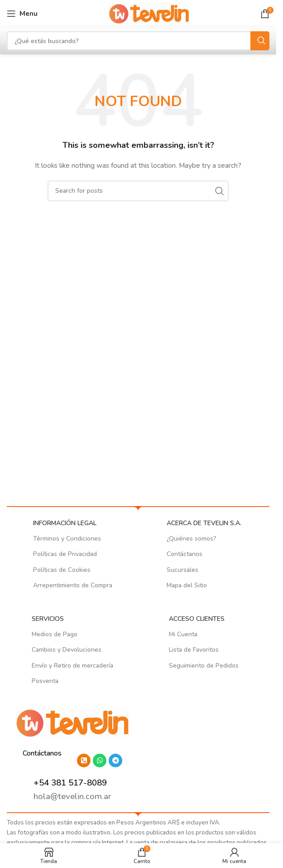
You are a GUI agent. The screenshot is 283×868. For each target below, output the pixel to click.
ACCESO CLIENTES (197, 619)
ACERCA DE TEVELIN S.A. (204, 523)
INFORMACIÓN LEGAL (65, 523)
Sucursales (182, 570)
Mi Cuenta (183, 634)
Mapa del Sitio (187, 585)
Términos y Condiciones (67, 539)
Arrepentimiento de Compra (73, 585)
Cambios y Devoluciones (67, 650)
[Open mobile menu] (22, 14)
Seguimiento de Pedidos (204, 666)
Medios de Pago (55, 634)
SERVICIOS (48, 619)
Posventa (45, 681)
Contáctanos (185, 554)
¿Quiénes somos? (192, 539)
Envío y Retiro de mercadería (72, 666)
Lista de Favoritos (194, 650)
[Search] (138, 41)
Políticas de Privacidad (65, 554)
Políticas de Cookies (62, 570)
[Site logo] (149, 13)
